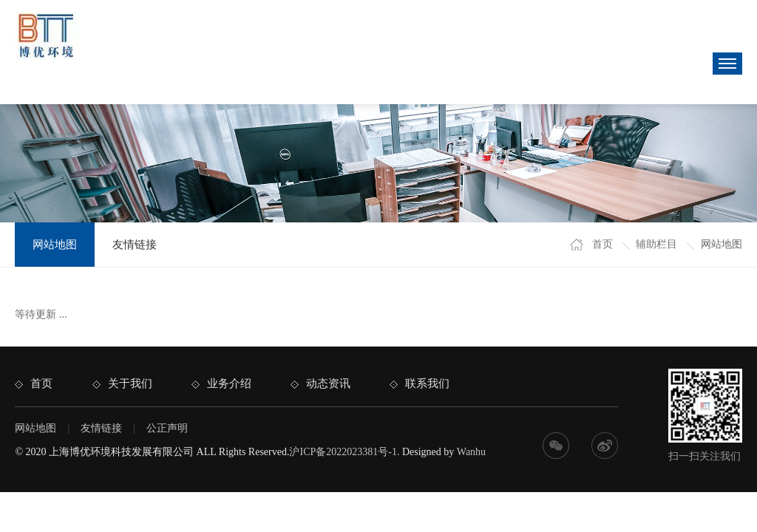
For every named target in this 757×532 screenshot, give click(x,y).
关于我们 (130, 383)
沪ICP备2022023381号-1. (344, 452)
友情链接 (135, 245)
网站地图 (55, 245)
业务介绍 (229, 383)
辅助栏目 (656, 244)
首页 (602, 244)
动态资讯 (328, 383)
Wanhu (471, 452)
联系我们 (427, 383)
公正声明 (167, 428)
